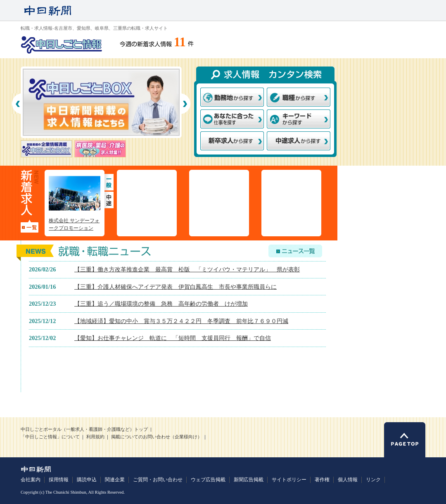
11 (180, 42)
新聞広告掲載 (249, 480)
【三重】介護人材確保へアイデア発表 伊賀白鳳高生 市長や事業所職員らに (176, 287)
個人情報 (348, 480)
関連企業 (115, 480)
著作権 (322, 480)
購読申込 (87, 480)
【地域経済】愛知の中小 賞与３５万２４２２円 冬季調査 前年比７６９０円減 (181, 321)
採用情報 (59, 480)
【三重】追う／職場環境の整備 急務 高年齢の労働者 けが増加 (161, 304)
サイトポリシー (289, 480)
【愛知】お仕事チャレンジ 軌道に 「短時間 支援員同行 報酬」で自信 (173, 338)
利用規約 (95, 437)
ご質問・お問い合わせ (158, 480)
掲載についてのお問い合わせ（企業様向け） (157, 437)
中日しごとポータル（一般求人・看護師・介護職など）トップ (84, 429)
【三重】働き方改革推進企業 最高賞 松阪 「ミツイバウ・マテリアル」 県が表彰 (187, 269)
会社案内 (31, 480)
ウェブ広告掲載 (208, 480)
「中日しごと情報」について (50, 437)
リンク (373, 480)
